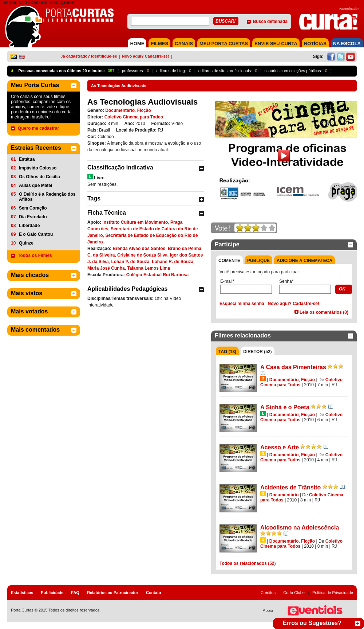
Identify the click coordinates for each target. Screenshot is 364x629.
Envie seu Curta (276, 44)
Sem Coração (33, 208)
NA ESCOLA (347, 44)
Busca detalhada (270, 22)
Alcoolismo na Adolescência (300, 528)
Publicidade (52, 593)
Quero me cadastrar (38, 128)
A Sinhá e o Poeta (285, 407)
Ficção (144, 110)
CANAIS (184, 44)
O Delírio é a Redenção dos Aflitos (47, 197)
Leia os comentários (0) (324, 312)
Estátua (27, 159)
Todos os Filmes (35, 255)
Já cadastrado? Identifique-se (89, 56)
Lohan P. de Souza (130, 262)
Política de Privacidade (333, 593)
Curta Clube (294, 593)
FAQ (75, 593)
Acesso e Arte (280, 447)
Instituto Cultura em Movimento (135, 222)
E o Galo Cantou (36, 234)
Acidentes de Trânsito (290, 487)
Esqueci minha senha (242, 304)
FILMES (159, 44)
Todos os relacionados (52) (248, 563)
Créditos (268, 593)
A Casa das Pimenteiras (293, 367)
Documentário (120, 110)
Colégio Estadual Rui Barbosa (157, 275)
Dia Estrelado (33, 217)
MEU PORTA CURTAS (224, 44)
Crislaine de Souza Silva (142, 255)
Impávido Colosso (38, 168)
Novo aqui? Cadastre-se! (146, 56)
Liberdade (29, 226)
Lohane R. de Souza (173, 262)
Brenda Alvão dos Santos (139, 249)
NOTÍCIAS (315, 44)
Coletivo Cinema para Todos (134, 117)
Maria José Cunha (106, 268)
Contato (154, 593)
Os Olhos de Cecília (39, 177)
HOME (137, 44)
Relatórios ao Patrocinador (113, 593)
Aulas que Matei (35, 185)
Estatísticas (22, 593)
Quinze (26, 243)
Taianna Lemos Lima (149, 268)
